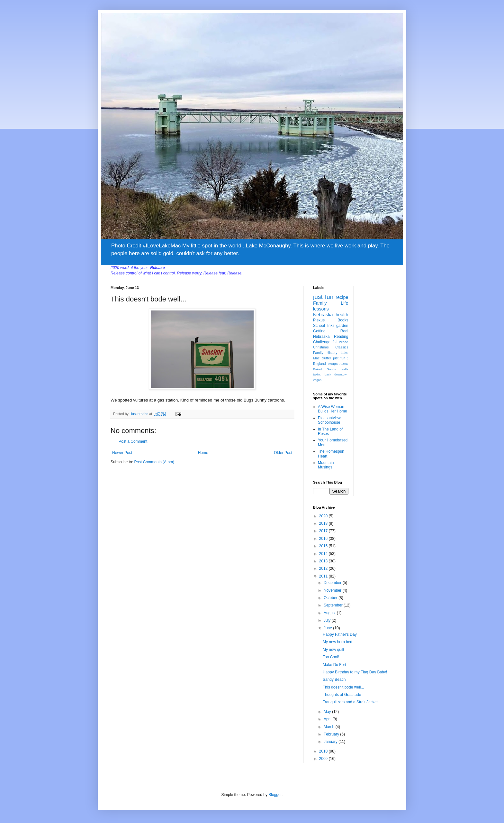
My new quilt (333, 650)
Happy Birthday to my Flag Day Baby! (355, 672)
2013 (324, 561)
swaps (333, 364)
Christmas (321, 347)
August (330, 613)
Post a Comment (133, 441)
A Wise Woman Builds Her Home (333, 409)
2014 (324, 554)
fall (335, 342)
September (334, 605)
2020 (324, 516)
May (328, 712)
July (328, 620)
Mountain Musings (326, 465)
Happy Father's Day (340, 634)
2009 (324, 759)
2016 (324, 539)
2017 (324, 531)
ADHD (344, 364)
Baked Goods (324, 369)
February (332, 734)
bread (344, 342)
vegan (317, 380)
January (331, 742)
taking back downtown (331, 374)
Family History (325, 353)
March (330, 727)
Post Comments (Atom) (154, 462)
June (328, 628)
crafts (344, 369)
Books (343, 320)
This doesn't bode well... (343, 687)
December (333, 583)
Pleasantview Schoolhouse (329, 420)
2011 (324, 576)
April (328, 719)
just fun (323, 297)
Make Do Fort (334, 665)
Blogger (275, 795)
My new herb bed (337, 642)
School (319, 326)
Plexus (319, 320)
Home (203, 453)
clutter (326, 358)
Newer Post (122, 453)
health (342, 315)
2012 (324, 569)
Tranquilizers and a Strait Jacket (350, 702)
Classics (342, 347)
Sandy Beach (334, 680)
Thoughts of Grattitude (342, 695)
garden (342, 326)
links (330, 326)
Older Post (283, 453)
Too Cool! (331, 657)
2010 (324, 751)
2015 (324, 546)
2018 (324, 523)
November (333, 590)
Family (320, 303)
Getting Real (331, 331)
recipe (342, 297)
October (331, 598)
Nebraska (323, 315)
